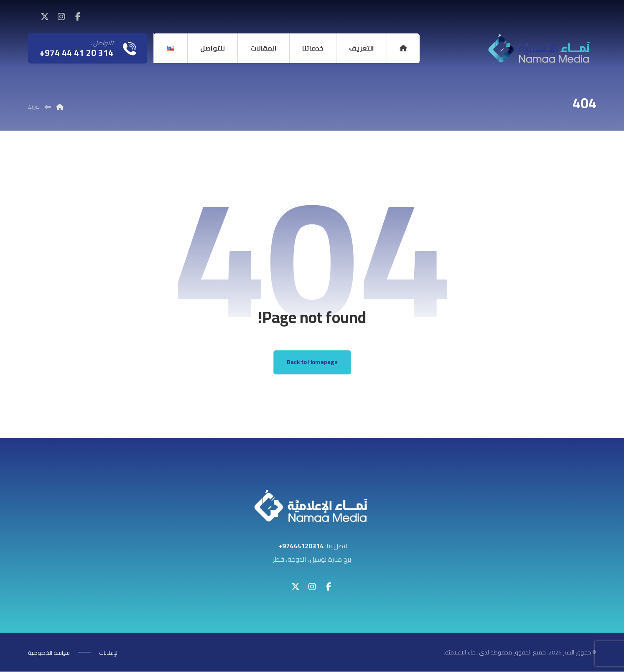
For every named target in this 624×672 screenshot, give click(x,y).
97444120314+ (301, 547)
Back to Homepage (312, 363)
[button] (78, 17)
